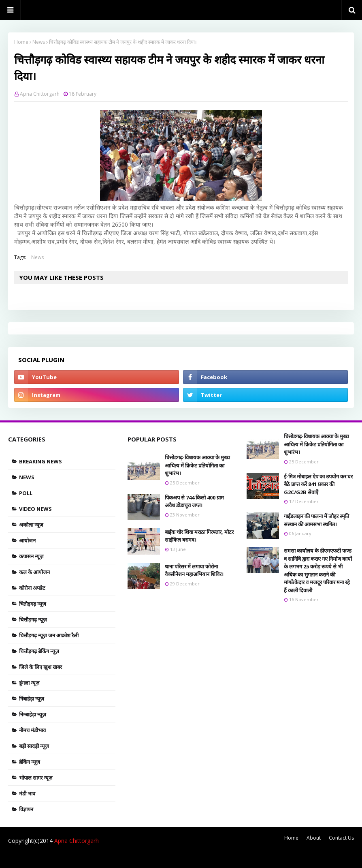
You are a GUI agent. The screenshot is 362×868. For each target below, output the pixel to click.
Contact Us (341, 838)
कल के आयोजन (34, 572)
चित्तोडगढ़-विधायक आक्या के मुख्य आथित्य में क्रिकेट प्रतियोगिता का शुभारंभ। (197, 465)
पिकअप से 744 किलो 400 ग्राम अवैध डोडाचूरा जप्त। (194, 502)
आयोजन (27, 540)
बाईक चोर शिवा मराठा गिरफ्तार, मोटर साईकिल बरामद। (199, 536)
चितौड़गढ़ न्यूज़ (33, 604)
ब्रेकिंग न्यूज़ (30, 762)
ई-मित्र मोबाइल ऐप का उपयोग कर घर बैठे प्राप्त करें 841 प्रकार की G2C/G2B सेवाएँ (318, 484)
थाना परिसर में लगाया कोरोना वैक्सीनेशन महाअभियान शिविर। (194, 570)
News (39, 42)
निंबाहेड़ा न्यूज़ (32, 699)
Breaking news (40, 461)
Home (21, 42)
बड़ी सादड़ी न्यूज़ (34, 746)
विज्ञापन (26, 809)
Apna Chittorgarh (40, 94)
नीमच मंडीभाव (32, 730)
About (314, 838)
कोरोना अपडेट (32, 588)
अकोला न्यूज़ (31, 525)
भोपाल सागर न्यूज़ (36, 778)
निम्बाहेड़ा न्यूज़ (33, 714)
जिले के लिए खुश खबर (40, 667)
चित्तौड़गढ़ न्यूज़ (33, 619)
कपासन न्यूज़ (31, 556)
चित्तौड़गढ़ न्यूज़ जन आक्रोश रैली (49, 635)
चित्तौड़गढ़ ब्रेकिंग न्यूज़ (39, 651)
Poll (26, 493)
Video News (35, 509)
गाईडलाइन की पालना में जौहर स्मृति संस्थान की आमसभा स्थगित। (316, 520)
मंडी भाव (27, 793)
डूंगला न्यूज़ (29, 683)
